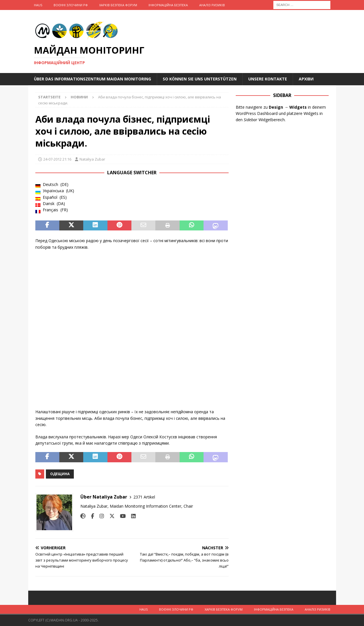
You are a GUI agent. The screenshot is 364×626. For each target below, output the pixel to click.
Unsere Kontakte (268, 79)
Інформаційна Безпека (168, 5)
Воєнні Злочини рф (71, 5)
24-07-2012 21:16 (57, 159)
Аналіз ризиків (212, 5)
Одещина (60, 474)
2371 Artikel (144, 497)
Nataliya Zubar (92, 159)
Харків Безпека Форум (118, 5)
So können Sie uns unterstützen (200, 79)
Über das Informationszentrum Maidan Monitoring (92, 79)
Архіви (306, 79)
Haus (38, 5)
